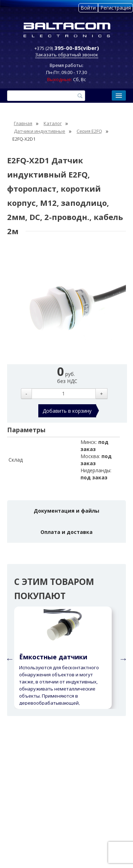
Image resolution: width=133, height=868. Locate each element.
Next (122, 658)
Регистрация (116, 8)
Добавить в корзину (67, 411)
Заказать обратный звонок (67, 55)
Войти (88, 8)
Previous (9, 658)
